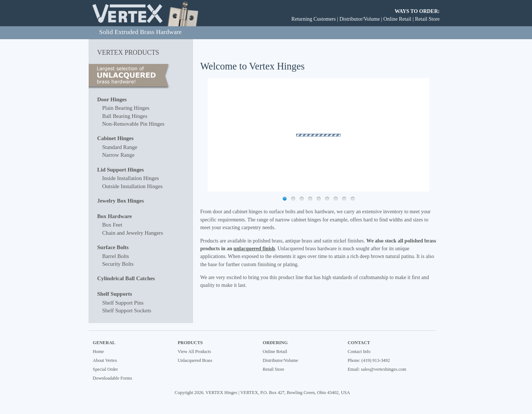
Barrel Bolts (115, 256)
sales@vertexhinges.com (383, 369)
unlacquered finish (254, 248)
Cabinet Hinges (115, 138)
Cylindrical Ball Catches (126, 278)
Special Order (105, 369)
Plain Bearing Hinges (126, 108)
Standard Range (120, 147)
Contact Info (359, 352)
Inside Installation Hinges (130, 178)
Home (98, 352)
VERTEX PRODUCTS (128, 52)
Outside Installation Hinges (132, 186)
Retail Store (427, 19)
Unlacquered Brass (195, 360)
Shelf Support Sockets (127, 310)
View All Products (194, 352)
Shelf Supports (115, 294)
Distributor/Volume (360, 19)
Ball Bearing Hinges (125, 116)
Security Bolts (118, 264)
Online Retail (397, 19)
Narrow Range (118, 155)
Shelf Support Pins (123, 303)
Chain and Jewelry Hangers (132, 233)
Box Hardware (115, 216)
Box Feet (112, 225)
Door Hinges (112, 99)
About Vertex (105, 360)
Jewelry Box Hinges (120, 201)
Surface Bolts (113, 247)
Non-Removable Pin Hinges (133, 124)
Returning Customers (314, 19)
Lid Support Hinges (120, 170)
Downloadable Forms (112, 378)
